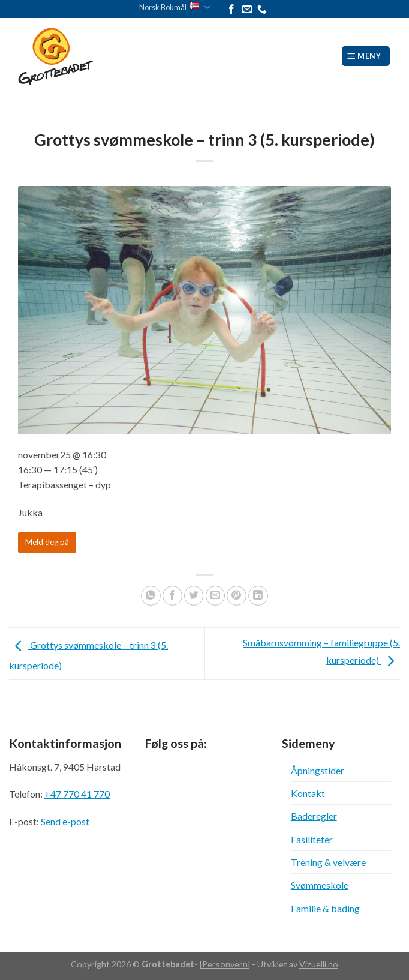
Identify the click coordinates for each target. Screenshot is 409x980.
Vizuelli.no (319, 964)
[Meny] (366, 56)
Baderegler (314, 816)
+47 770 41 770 (77, 794)
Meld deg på (47, 542)
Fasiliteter (312, 839)
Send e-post (65, 821)
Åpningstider (318, 770)
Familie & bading (325, 908)
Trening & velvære (328, 862)
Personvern (225, 964)
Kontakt (308, 793)
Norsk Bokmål (175, 8)
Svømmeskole (320, 885)
